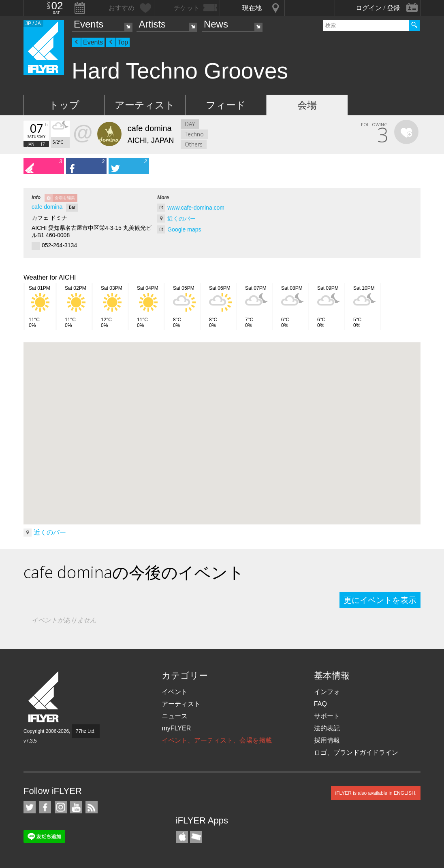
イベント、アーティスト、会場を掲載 (217, 740)
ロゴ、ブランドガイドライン (356, 752)
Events (89, 24)
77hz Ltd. (86, 731)
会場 (307, 105)
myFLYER (176, 728)
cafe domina (47, 207)
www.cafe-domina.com (196, 208)
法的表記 (327, 728)
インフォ (327, 692)
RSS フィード (92, 807)
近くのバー (181, 219)
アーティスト (145, 105)
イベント (175, 692)
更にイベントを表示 (380, 600)
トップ (64, 105)
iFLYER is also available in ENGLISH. (376, 793)
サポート (327, 716)
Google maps (184, 229)
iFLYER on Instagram (61, 807)
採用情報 (327, 740)
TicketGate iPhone (196, 837)
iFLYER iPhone (182, 837)
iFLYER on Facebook (45, 807)
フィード (226, 105)
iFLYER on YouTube (76, 807)
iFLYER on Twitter (30, 807)
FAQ (320, 704)
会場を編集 (65, 198)
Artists (152, 24)
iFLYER (44, 697)
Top (123, 42)
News (216, 24)
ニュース (175, 716)
